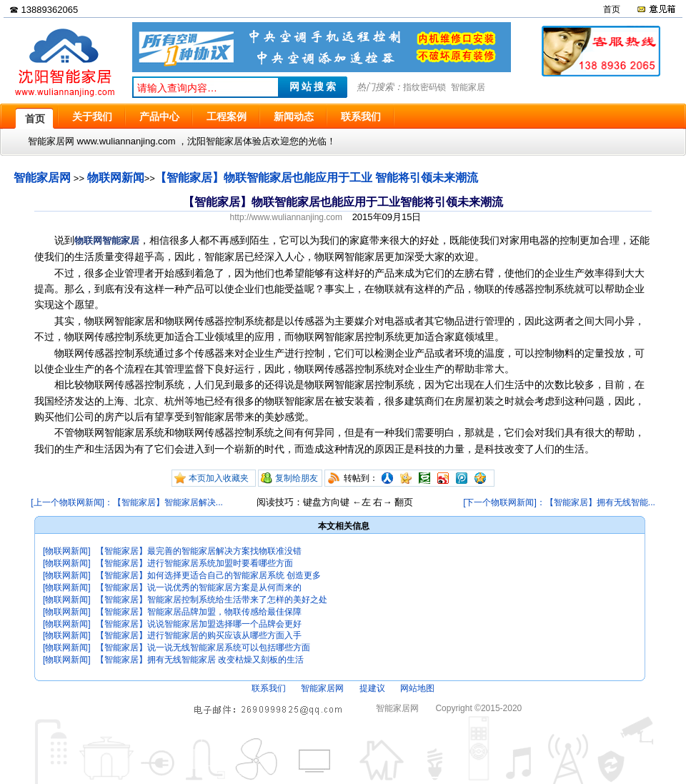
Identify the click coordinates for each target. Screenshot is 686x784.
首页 (612, 9)
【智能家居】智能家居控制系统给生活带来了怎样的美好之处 (212, 600)
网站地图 (417, 688)
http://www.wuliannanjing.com (286, 217)
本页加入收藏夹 (219, 478)
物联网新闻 (116, 178)
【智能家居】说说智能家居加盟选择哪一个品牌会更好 (199, 624)
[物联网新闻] (67, 551)
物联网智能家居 (107, 240)
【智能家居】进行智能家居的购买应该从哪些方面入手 (199, 635)
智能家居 (468, 87)
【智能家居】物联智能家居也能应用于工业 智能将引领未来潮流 (317, 178)
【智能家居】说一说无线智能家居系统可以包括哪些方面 (203, 647)
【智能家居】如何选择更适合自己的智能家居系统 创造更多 (208, 575)
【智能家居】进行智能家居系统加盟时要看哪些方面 (194, 563)
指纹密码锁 (424, 87)
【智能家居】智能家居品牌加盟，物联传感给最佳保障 (199, 612)
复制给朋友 (297, 478)
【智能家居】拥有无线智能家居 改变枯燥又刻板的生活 (200, 660)
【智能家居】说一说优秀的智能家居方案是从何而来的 (199, 587)
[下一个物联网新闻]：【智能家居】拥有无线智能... (559, 502)
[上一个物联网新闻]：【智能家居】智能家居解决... (127, 502)
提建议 (372, 688)
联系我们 (269, 688)
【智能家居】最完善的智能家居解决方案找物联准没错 (199, 551)
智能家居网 (42, 178)
